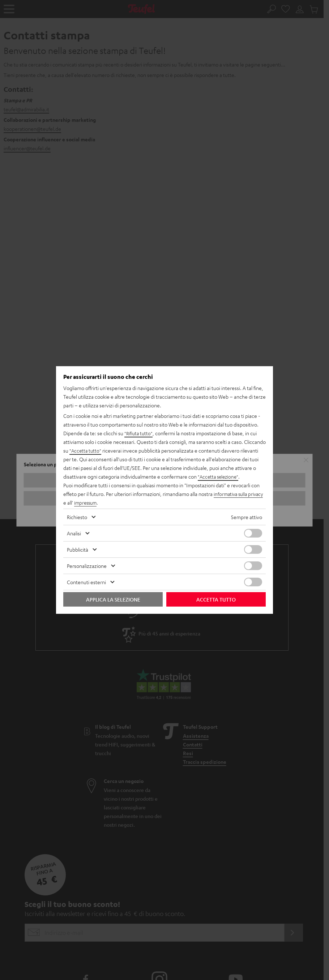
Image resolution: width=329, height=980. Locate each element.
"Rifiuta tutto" (139, 433)
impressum (103, 502)
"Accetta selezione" (219, 476)
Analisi (74, 533)
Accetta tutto (216, 599)
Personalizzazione (87, 566)
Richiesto (77, 517)
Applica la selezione (113, 599)
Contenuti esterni (86, 582)
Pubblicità (78, 549)
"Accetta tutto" (86, 450)
